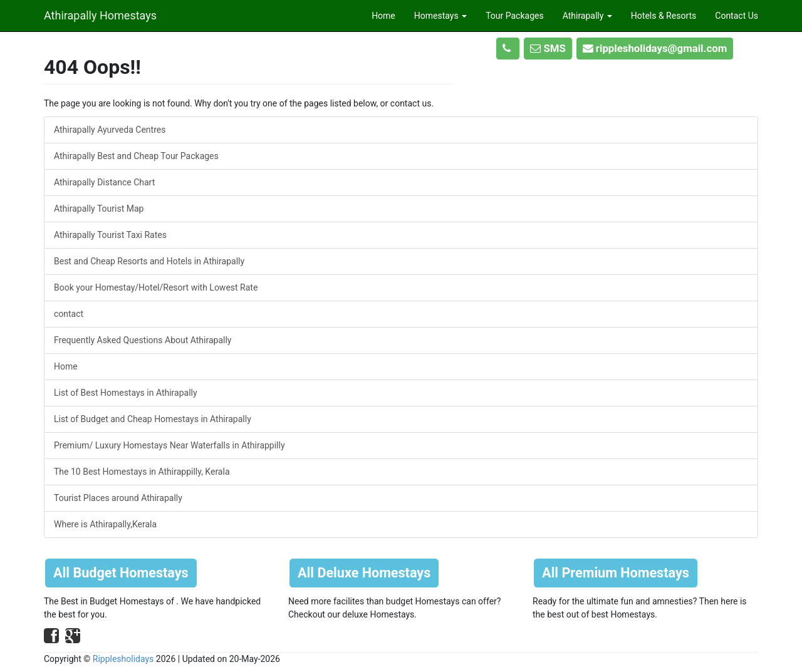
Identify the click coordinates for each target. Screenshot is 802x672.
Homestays (440, 16)
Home (383, 16)
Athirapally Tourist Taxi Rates (110, 235)
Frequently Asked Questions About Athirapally (143, 340)
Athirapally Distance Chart (104, 182)
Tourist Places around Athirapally (118, 498)
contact (69, 314)
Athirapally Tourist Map (99, 209)
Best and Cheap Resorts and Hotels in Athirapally (149, 261)
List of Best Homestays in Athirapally (126, 393)
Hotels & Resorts (664, 16)
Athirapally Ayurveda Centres (110, 130)
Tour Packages (515, 16)
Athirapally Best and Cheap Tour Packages (136, 156)
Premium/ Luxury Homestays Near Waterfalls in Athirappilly (169, 445)
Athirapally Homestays (100, 14)
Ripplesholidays (123, 659)
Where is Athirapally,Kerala (105, 524)
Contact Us (737, 16)
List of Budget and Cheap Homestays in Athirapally (153, 419)
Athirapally (587, 16)
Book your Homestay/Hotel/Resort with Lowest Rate (156, 287)
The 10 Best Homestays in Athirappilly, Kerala (142, 472)
